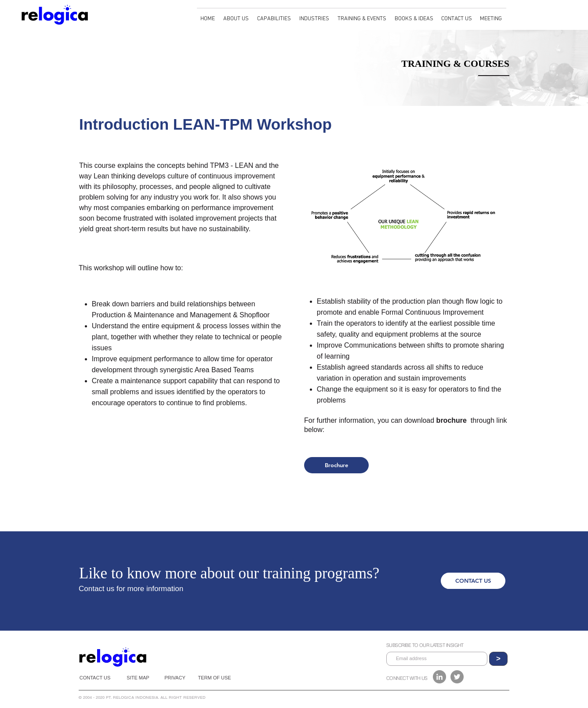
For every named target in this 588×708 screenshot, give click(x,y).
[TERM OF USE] (214, 678)
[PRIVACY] (175, 678)
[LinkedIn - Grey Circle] (439, 677)
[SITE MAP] (138, 678)
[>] (498, 659)
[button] (237, 15)
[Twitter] (457, 677)
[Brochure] (336, 465)
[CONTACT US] (473, 581)
